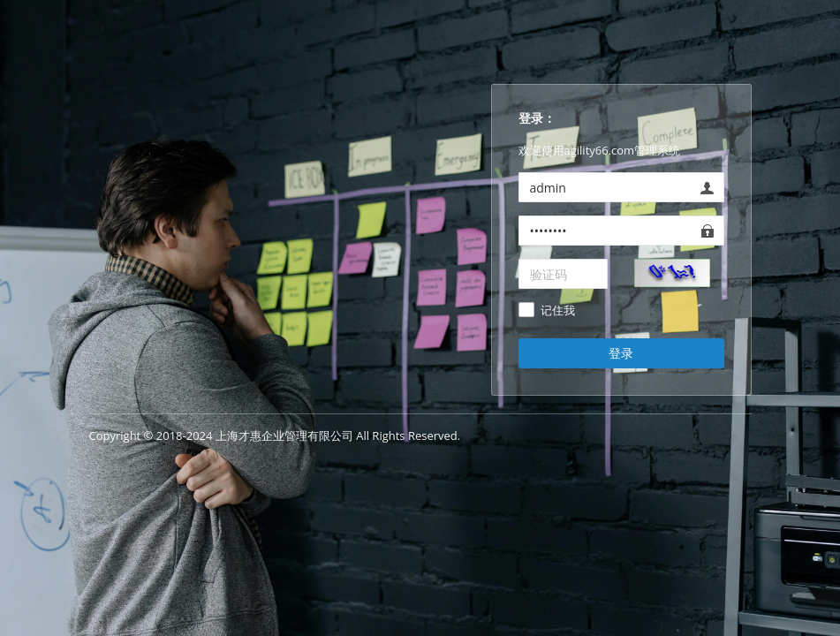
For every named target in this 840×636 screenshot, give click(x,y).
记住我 (558, 311)
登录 (621, 353)
